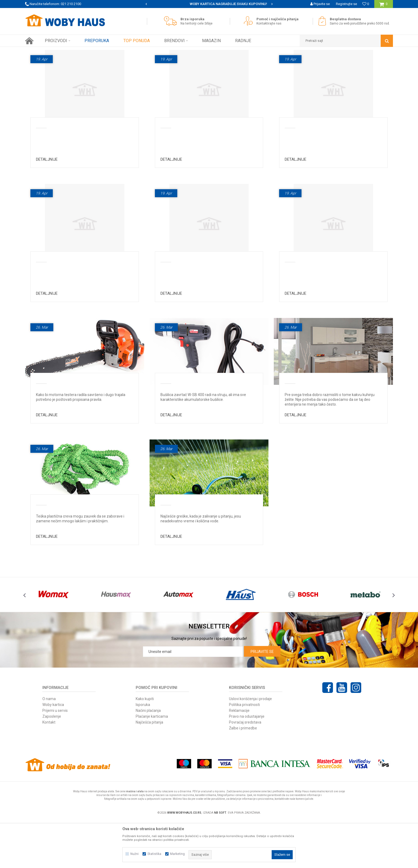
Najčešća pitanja (199, 71)
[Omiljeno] (366, 4)
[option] (209, 4)
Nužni (134, 854)
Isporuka (143, 752)
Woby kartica (53, 752)
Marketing (177, 854)
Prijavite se (262, 699)
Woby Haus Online (39, 51)
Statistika (154, 854)
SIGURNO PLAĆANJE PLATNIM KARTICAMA (209, 4)
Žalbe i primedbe (243, 775)
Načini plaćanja (148, 757)
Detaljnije (47, 206)
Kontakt (49, 769)
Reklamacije (239, 757)
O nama (49, 746)
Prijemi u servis (55, 757)
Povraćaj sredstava (245, 769)
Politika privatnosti (244, 752)
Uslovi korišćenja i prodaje (250, 746)
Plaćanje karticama (152, 763)
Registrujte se (346, 4)
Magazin (227, 71)
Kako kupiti (145, 746)
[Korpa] (383, 6)
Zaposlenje (52, 763)
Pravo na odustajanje (247, 763)
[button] (346, 41)
